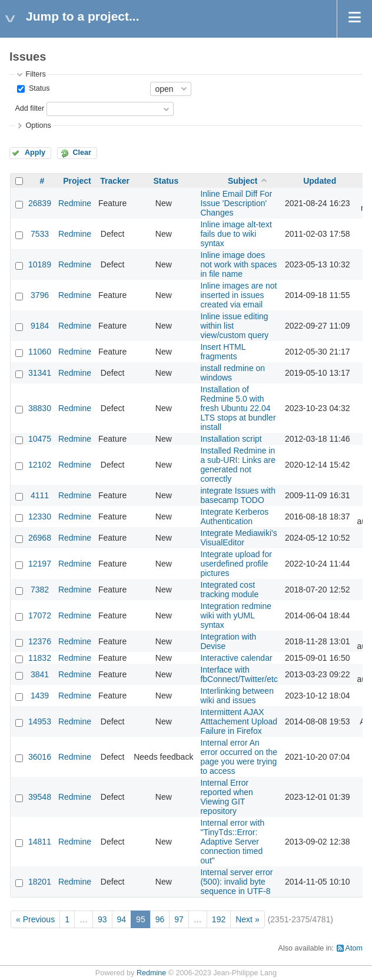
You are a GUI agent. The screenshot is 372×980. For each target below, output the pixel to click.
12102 (40, 465)
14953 (40, 721)
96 (160, 919)
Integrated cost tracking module (229, 590)
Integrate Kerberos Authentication (234, 517)
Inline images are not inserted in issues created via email (238, 295)
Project (77, 181)
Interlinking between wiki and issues (237, 696)
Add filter (29, 108)
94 (122, 919)
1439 (40, 696)
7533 (40, 234)
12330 (40, 517)
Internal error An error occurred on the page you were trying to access (239, 757)
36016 (40, 757)
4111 (40, 495)
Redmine (75, 203)
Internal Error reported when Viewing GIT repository (227, 797)
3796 (40, 295)
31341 (40, 373)
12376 (40, 641)
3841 (40, 674)
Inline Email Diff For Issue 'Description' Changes (236, 203)
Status (38, 88)
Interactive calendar (236, 658)
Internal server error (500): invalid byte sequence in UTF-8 (236, 882)
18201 (40, 882)
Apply (35, 153)
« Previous (35, 919)
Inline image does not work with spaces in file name (238, 264)
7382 (40, 590)
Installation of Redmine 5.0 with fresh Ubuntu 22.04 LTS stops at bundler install (238, 408)
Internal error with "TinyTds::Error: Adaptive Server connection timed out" (232, 842)
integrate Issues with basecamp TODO (238, 495)
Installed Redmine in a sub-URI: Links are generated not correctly (238, 465)
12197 (40, 564)
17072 (40, 615)
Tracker (115, 181)
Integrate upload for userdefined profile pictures (236, 564)
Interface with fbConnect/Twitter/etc (239, 674)
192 (219, 919)
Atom (354, 948)
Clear (82, 153)
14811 (40, 842)
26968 (40, 538)
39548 (40, 797)
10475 (40, 439)
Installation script (231, 439)
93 (102, 919)
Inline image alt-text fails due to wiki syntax (236, 234)
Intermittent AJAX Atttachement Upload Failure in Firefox (239, 721)
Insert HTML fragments (223, 352)
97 (179, 919)
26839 (40, 203)
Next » (247, 919)
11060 (40, 352)
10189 (40, 264)
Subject (243, 181)
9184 (40, 326)
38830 (40, 408)
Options (38, 125)
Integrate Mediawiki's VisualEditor (238, 538)
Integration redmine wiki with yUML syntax (236, 615)
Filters (35, 74)
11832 (40, 658)
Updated (320, 181)
